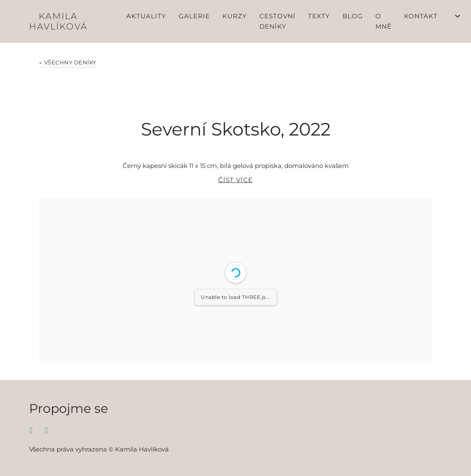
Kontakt (421, 16)
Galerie (194, 16)
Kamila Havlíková (58, 21)
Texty (319, 16)
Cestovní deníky (277, 21)
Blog (353, 16)
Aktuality (146, 16)
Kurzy (235, 16)
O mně (383, 21)
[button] (235, 184)
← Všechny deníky (68, 63)
